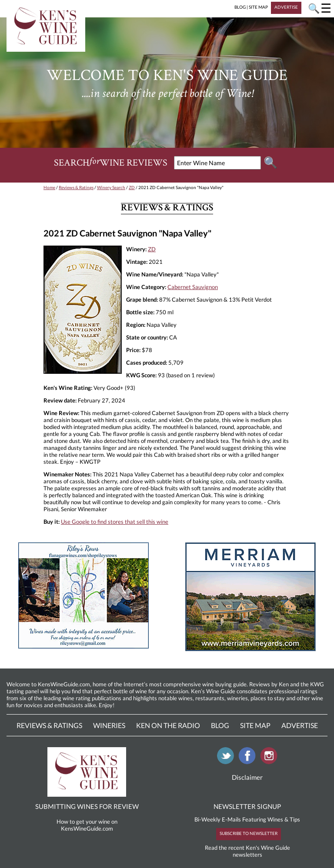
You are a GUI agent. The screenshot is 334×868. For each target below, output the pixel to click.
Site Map (255, 725)
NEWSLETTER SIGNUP (247, 806)
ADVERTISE (286, 7)
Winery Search (111, 187)
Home (49, 187)
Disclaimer (247, 777)
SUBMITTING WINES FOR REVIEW (87, 806)
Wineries (109, 725)
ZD (132, 187)
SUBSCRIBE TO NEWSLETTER (249, 833)
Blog (220, 725)
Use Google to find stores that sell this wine (115, 522)
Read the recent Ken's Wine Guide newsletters (247, 851)
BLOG (240, 7)
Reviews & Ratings (76, 187)
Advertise (300, 725)
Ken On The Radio (168, 725)
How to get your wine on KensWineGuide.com (87, 825)
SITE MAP (258, 7)
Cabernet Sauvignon (193, 287)
